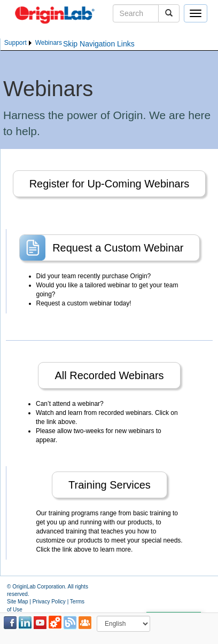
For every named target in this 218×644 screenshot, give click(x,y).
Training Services (110, 485)
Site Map (17, 602)
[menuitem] (19, 43)
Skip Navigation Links (99, 44)
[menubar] (33, 43)
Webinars (49, 43)
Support (15, 43)
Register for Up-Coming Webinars (110, 184)
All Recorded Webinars (109, 375)
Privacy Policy (49, 602)
